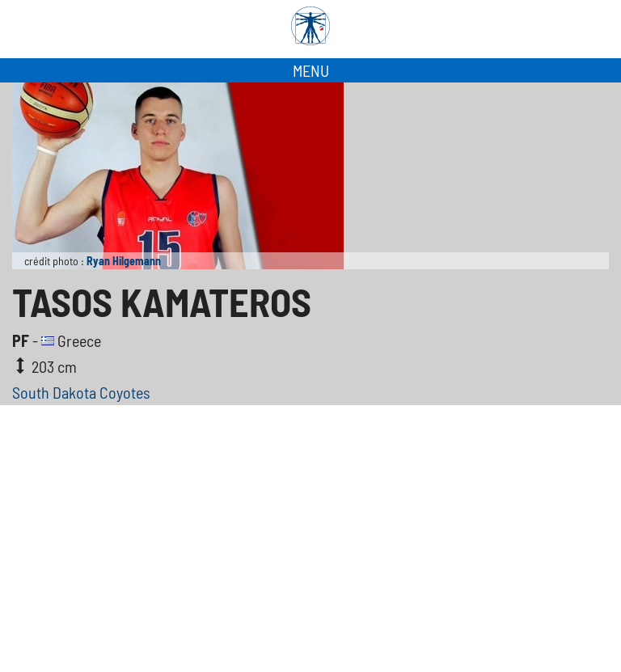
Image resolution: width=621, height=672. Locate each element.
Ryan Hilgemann (124, 261)
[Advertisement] (310, 551)
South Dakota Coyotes (81, 392)
